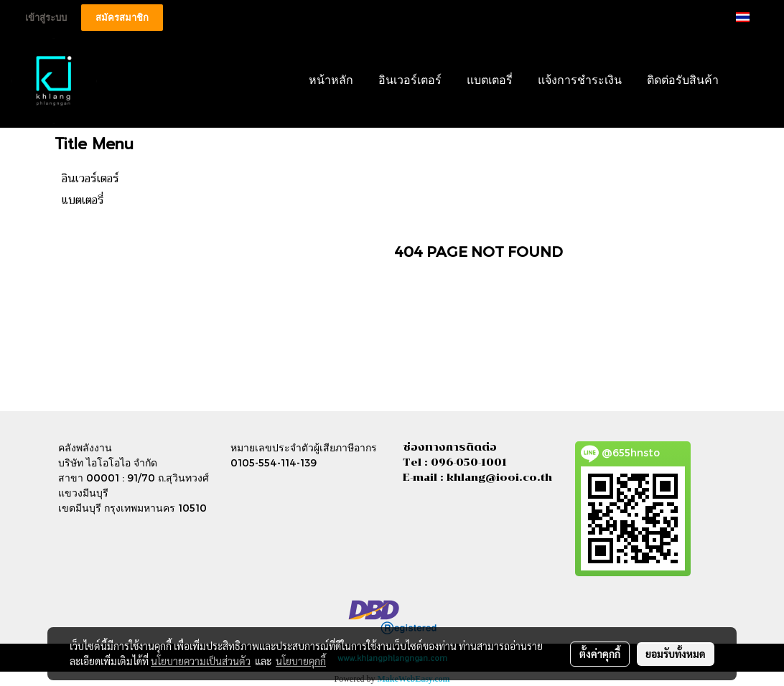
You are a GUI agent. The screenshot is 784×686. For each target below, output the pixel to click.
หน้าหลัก (331, 81)
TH (752, 17)
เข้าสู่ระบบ (46, 18)
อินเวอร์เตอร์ (410, 81)
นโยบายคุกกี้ (301, 661)
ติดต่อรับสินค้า (683, 81)
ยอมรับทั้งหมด (676, 654)
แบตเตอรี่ (490, 81)
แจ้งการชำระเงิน (580, 81)
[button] (753, 81)
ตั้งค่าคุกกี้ (600, 654)
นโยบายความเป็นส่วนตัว (201, 661)
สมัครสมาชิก (122, 18)
